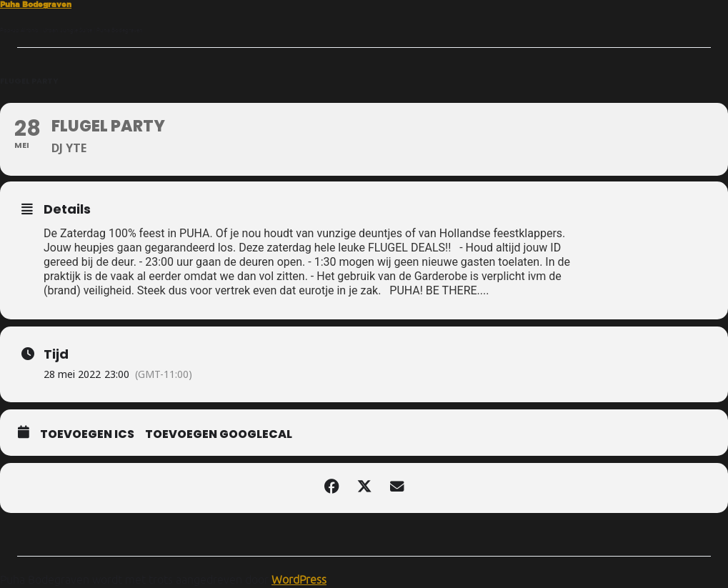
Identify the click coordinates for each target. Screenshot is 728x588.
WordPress (299, 579)
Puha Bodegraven (36, 4)
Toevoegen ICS (87, 434)
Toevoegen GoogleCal (219, 434)
